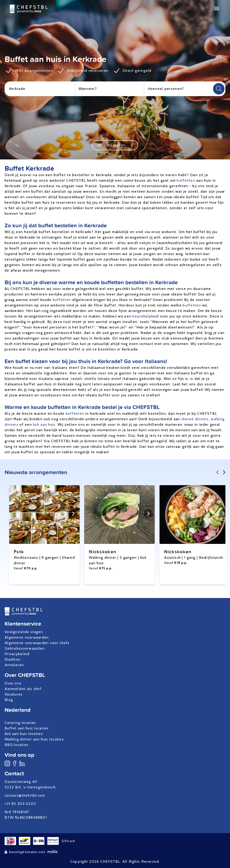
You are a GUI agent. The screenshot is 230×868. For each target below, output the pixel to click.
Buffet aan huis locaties (27, 728)
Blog (9, 700)
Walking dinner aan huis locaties (34, 739)
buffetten (186, 180)
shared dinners (195, 419)
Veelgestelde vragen (24, 632)
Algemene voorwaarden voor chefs (37, 643)
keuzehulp (142, 316)
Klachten (13, 659)
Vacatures (14, 694)
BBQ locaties (17, 745)
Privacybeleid (17, 654)
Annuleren (14, 665)
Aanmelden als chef (23, 689)
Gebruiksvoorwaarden (25, 648)
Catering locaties (20, 723)
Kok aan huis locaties (24, 734)
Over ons (13, 683)
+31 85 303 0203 (20, 804)
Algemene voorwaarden (27, 637)
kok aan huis (44, 424)
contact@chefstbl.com (25, 795)
